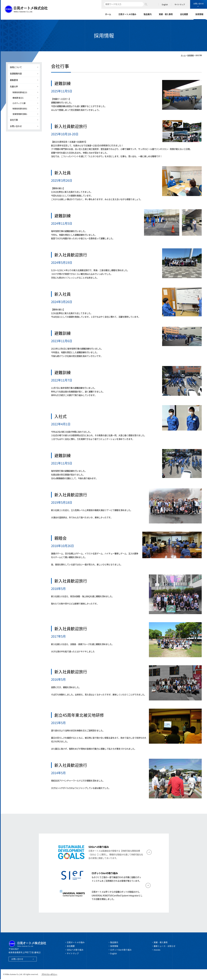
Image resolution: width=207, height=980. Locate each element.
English (165, 4)
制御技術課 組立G (20, 92)
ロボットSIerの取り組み (121, 950)
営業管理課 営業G (20, 114)
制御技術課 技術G (20, 109)
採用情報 (199, 14)
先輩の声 (14, 87)
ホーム (108, 14)
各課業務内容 (16, 74)
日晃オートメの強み (127, 14)
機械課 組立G (18, 98)
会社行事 (14, 120)
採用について (16, 67)
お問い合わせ (199, 4)
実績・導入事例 (166, 14)
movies (157, 950)
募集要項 (14, 80)
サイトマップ (180, 4)
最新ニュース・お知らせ (165, 947)
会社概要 (184, 14)
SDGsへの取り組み (75, 950)
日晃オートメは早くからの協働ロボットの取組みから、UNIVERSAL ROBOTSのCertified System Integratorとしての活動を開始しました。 (117, 896)
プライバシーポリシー (49, 975)
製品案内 (148, 14)
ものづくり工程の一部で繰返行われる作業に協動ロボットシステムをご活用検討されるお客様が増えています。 (116, 877)
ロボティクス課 (19, 103)
